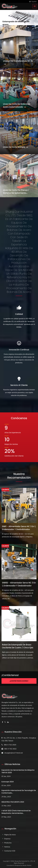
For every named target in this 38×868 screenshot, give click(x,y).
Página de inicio (10, 835)
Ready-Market (27, 865)
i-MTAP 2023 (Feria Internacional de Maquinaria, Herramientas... (16, 812)
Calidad (19, 314)
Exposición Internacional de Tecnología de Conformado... (19, 792)
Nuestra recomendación (19, 476)
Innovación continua (19, 350)
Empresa (7, 839)
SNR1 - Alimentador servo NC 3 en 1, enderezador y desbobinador (19, 528)
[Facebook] (2, 722)
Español (34, 2)
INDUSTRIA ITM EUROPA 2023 (13, 802)
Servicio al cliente (19, 385)
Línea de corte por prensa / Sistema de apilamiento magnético (16, 192)
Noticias (7, 847)
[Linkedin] (8, 722)
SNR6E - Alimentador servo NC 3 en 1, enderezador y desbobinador (19, 584)
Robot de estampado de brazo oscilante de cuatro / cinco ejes (18, 646)
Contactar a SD (10, 851)
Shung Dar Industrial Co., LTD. (24, 861)
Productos (8, 843)
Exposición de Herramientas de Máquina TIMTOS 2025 (18, 771)
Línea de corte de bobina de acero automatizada (17, 106)
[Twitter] (5, 722)
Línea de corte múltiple (16, 147)
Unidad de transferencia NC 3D (18, 62)
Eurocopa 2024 (8, 782)
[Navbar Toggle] (35, 6)
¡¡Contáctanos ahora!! (19, 681)
